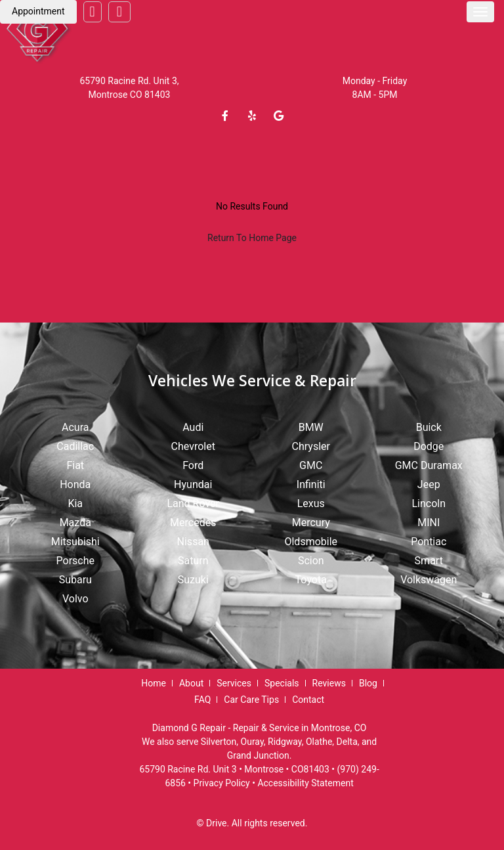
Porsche (75, 561)
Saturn (193, 561)
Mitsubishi (75, 542)
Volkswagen (429, 580)
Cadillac (75, 446)
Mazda (75, 523)
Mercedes (193, 523)
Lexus (311, 503)
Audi (193, 427)
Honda (75, 484)
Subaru (75, 580)
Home (154, 683)
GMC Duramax (429, 465)
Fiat (75, 465)
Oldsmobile (311, 542)
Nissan (193, 542)
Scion (311, 561)
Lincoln (429, 503)
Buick (429, 427)
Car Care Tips (251, 700)
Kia (75, 503)
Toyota (311, 580)
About (191, 683)
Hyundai (193, 484)
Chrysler (311, 446)
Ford (193, 465)
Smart (429, 561)
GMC (311, 465)
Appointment (38, 11)
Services (234, 683)
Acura (75, 427)
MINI (429, 523)
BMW (311, 427)
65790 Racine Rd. (115, 81)
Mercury (311, 523)
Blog (368, 683)
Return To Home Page (252, 238)
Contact (308, 700)
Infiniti (311, 484)
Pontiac (429, 542)
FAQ (202, 700)
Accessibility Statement (305, 783)
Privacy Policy (222, 783)
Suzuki (193, 580)
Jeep (429, 484)
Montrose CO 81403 (130, 95)
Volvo (75, 599)
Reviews (329, 683)
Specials (282, 683)
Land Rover (193, 503)
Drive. (218, 823)
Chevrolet (193, 446)
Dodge (429, 446)
